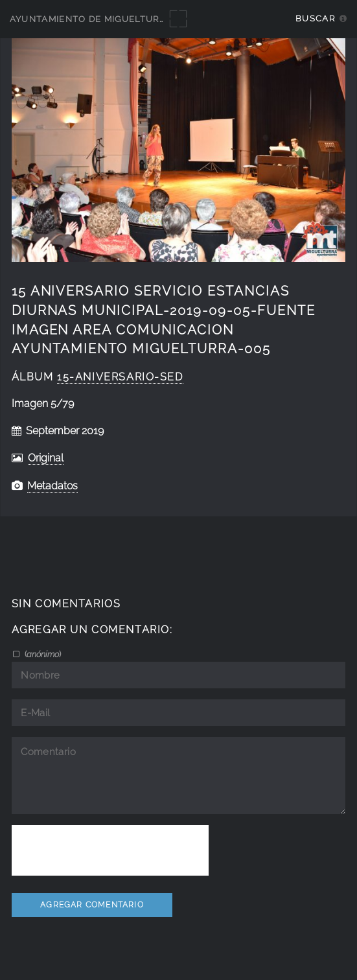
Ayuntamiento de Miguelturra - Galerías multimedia (150, 19)
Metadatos (52, 486)
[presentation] (110, 850)
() (42, 654)
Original (46, 458)
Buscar (315, 18)
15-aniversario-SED (120, 377)
